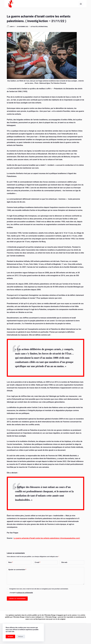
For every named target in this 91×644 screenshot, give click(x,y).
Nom (11, 562)
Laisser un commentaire (17, 599)
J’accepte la (21, 593)
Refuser (21, 637)
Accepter (10, 637)
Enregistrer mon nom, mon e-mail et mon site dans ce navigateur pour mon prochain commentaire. (39, 589)
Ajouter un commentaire (17, 570)
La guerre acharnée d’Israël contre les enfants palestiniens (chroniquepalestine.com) (47, 538)
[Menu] (81, 4)
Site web (64, 562)
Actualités (34, 27)
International (43, 27)
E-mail (38, 562)
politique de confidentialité (25, 593)
